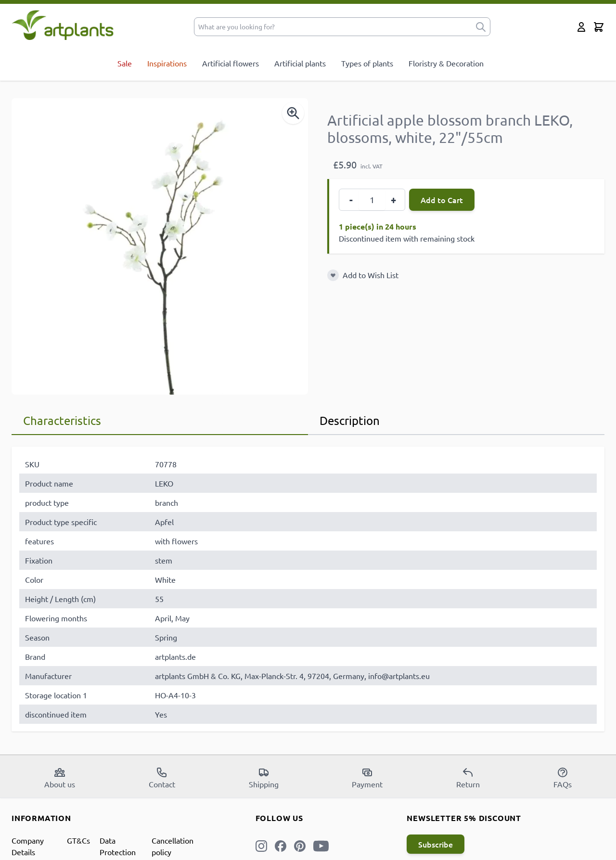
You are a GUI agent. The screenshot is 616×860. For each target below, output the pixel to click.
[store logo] (63, 25)
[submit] (481, 27)
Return (468, 778)
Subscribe (436, 844)
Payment (367, 778)
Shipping (264, 778)
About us (60, 778)
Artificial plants (300, 63)
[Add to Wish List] (333, 275)
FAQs (563, 778)
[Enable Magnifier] (293, 113)
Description (350, 420)
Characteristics (62, 420)
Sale (125, 63)
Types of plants (367, 63)
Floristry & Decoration (446, 63)
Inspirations (167, 63)
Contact (162, 778)
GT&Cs (78, 840)
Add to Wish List (371, 275)
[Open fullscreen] (160, 246)
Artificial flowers (231, 63)
